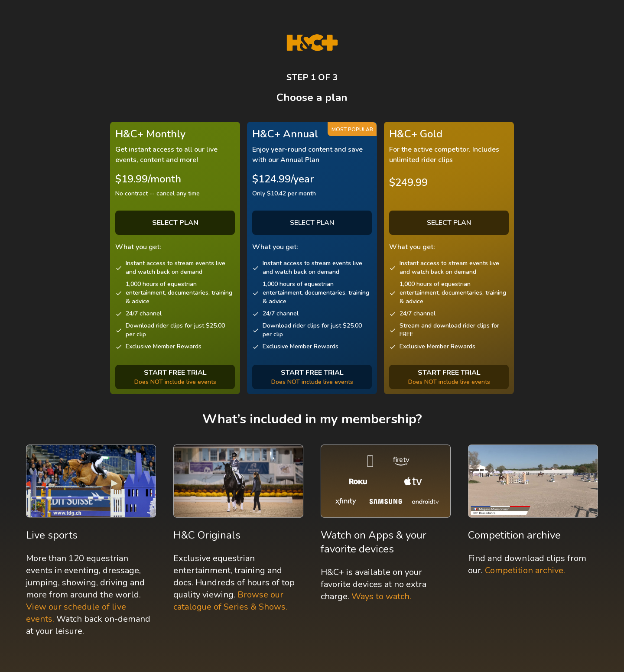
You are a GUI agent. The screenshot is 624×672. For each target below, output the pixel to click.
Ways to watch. (381, 596)
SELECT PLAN (312, 223)
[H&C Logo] (312, 43)
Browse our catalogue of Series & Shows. (230, 601)
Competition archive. (525, 570)
